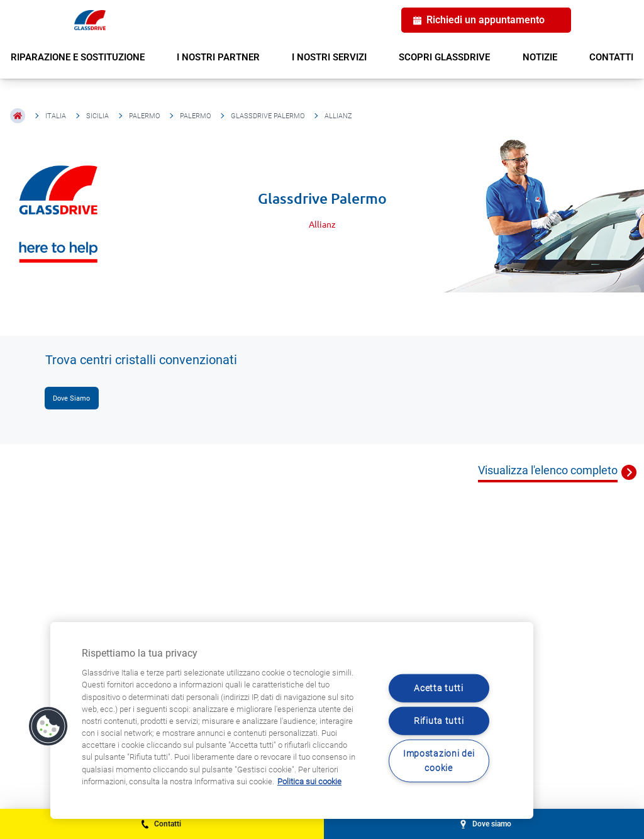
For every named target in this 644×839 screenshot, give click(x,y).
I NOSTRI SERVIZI (329, 57)
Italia (56, 116)
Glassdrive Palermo (268, 116)
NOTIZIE (540, 57)
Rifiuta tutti (439, 721)
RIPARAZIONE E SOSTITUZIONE (78, 57)
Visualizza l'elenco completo (548, 470)
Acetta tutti (439, 688)
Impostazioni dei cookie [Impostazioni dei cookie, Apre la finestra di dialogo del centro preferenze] (439, 761)
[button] (48, 726)
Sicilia (97, 116)
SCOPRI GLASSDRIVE (444, 57)
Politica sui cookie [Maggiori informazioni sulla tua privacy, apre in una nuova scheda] (309, 781)
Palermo (144, 116)
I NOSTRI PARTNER (218, 57)
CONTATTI (611, 57)
